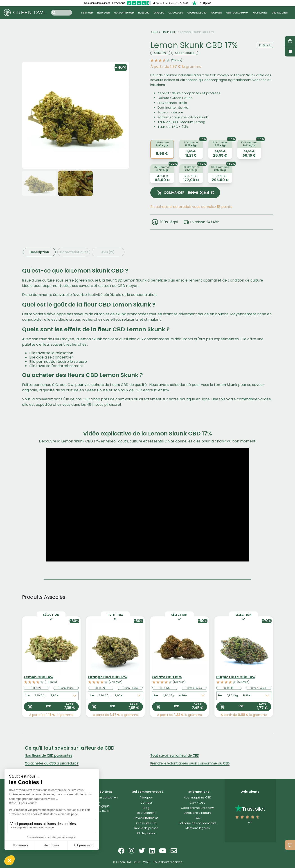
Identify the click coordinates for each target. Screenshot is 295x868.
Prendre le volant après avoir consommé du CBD (190, 763)
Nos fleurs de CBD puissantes (48, 755)
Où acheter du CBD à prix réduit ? (52, 763)
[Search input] (62, 12)
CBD (154, 32)
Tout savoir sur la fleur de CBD (175, 755)
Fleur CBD (169, 32)
